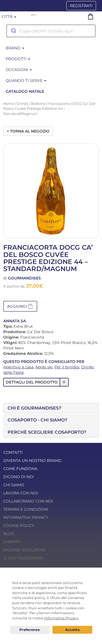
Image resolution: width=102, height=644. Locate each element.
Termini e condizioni (26, 509)
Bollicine (38, 104)
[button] (20, 306)
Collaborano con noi (28, 501)
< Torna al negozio (28, 131)
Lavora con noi (21, 493)
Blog (9, 534)
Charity (12, 542)
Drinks (23, 104)
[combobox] (51, 31)
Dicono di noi (18, 477)
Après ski (44, 367)
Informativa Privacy (26, 517)
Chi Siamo (14, 485)
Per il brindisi (67, 367)
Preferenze (30, 630)
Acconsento (72, 630)
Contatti (13, 452)
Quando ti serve (26, 80)
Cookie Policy (19, 526)
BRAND (15, 48)
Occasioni (19, 70)
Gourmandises (24, 278)
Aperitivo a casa (18, 367)
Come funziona (20, 469)
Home (9, 104)
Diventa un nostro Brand (32, 461)
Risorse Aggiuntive (24, 550)
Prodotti (18, 59)
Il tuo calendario (23, 558)
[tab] (51, 408)
